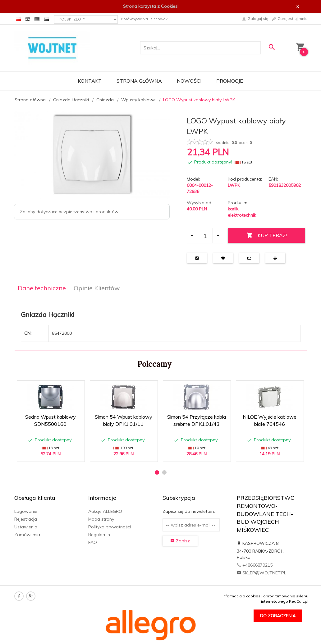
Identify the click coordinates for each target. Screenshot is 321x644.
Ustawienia (26, 527)
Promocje (230, 81)
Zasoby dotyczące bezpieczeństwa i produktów (69, 212)
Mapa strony (101, 519)
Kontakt (90, 81)
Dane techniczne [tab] (42, 288)
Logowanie (26, 511)
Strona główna (139, 81)
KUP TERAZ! (267, 235)
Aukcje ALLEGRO (105, 511)
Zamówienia (27, 535)
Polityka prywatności (110, 527)
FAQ (93, 542)
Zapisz (180, 541)
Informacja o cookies (241, 596)
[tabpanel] (161, 323)
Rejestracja (26, 519)
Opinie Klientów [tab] (97, 288)
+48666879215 (255, 565)
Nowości (189, 81)
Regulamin (99, 535)
